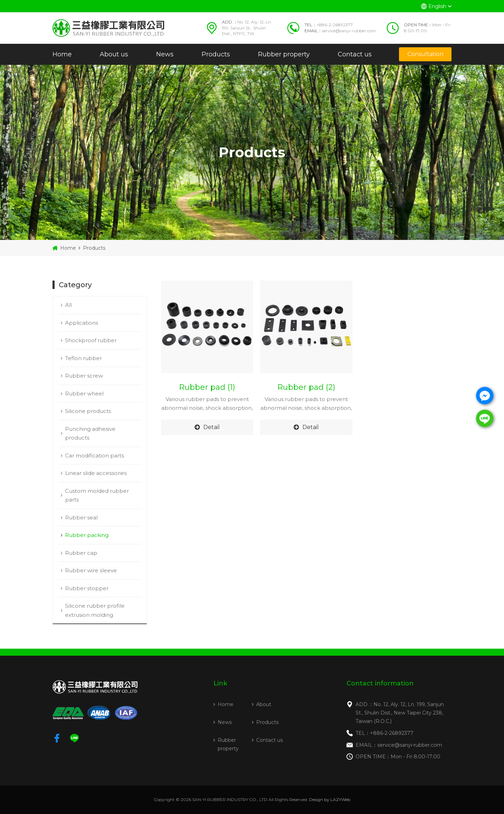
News (165, 54)
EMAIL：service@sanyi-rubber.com (399, 745)
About (264, 704)
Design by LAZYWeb (330, 799)
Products (216, 54)
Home (62, 54)
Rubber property (284, 54)
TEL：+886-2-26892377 (384, 733)
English (437, 6)
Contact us (355, 54)
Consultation (425, 54)
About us (114, 54)
